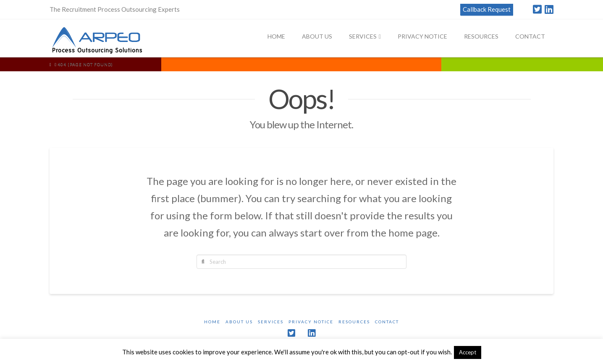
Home (212, 322)
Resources (354, 322)
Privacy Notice (311, 322)
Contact (387, 322)
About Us (239, 322)
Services (271, 322)
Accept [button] (468, 352)
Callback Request (487, 9)
